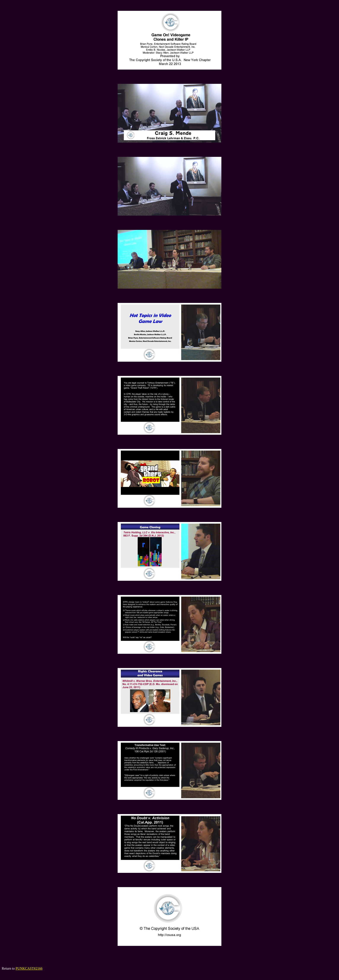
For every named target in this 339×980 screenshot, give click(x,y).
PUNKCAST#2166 (29, 968)
